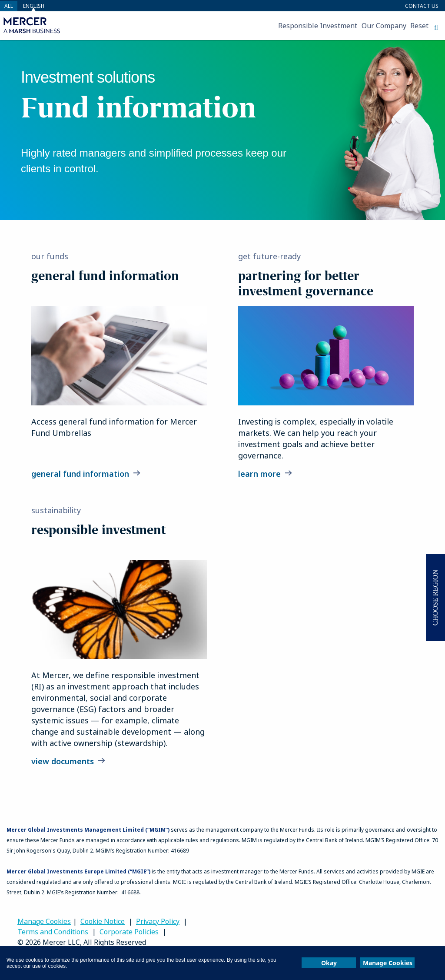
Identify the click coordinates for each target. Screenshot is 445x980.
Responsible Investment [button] (318, 26)
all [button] (9, 6)
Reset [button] (419, 26)
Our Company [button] (384, 26)
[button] (436, 27)
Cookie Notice (103, 921)
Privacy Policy (158, 921)
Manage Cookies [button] (388, 963)
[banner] (222, 130)
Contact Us (422, 6)
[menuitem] (140, 26)
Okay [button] (329, 963)
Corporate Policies (129, 932)
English (34, 6)
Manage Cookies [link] (44, 921)
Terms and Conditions (53, 932)
